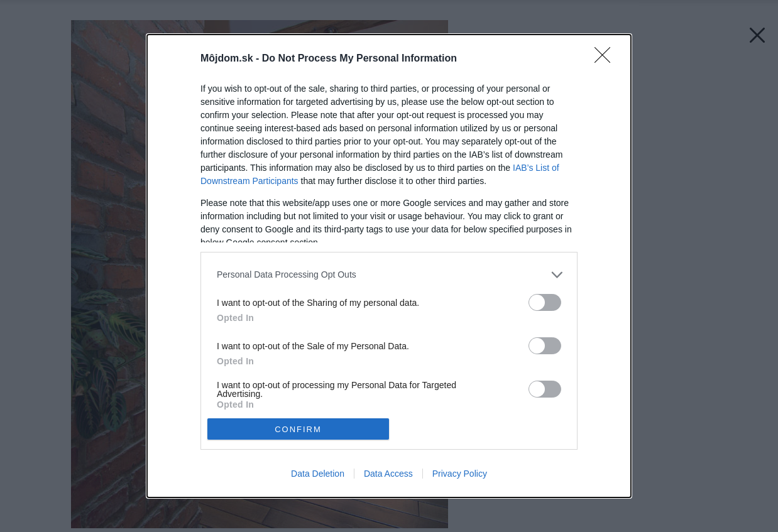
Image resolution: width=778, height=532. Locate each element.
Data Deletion (318, 474)
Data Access (388, 474)
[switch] (545, 302)
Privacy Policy (460, 474)
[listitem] (389, 275)
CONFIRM (298, 429)
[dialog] (389, 266)
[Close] (606, 59)
